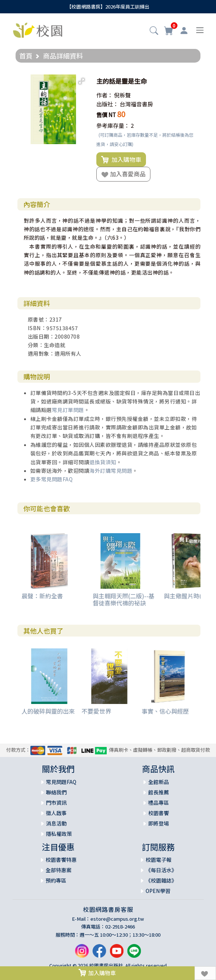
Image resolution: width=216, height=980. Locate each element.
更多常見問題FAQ (52, 479)
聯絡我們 (56, 792)
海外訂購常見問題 (111, 471)
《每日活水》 (161, 870)
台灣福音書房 (136, 104)
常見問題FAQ (61, 782)
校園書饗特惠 (61, 860)
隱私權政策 (59, 834)
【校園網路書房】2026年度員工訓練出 (108, 6)
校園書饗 (159, 813)
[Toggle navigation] (200, 30)
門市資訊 (56, 803)
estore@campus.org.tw (117, 919)
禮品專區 (159, 803)
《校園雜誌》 (161, 880)
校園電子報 (159, 860)
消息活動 (56, 823)
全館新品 (159, 782)
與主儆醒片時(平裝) (190, 596)
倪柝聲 (122, 95)
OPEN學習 (158, 891)
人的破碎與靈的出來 (48, 711)
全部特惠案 (59, 870)
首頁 (26, 56)
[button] (154, 31)
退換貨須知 (103, 462)
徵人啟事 (56, 813)
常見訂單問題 (68, 410)
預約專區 (56, 880)
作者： (105, 95)
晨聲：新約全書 (42, 596)
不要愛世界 (96, 711)
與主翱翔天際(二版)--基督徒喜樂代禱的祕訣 (124, 599)
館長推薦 (159, 792)
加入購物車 (121, 160)
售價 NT (106, 115)
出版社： (107, 104)
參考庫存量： (113, 125)
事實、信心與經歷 (165, 711)
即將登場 (159, 823)
